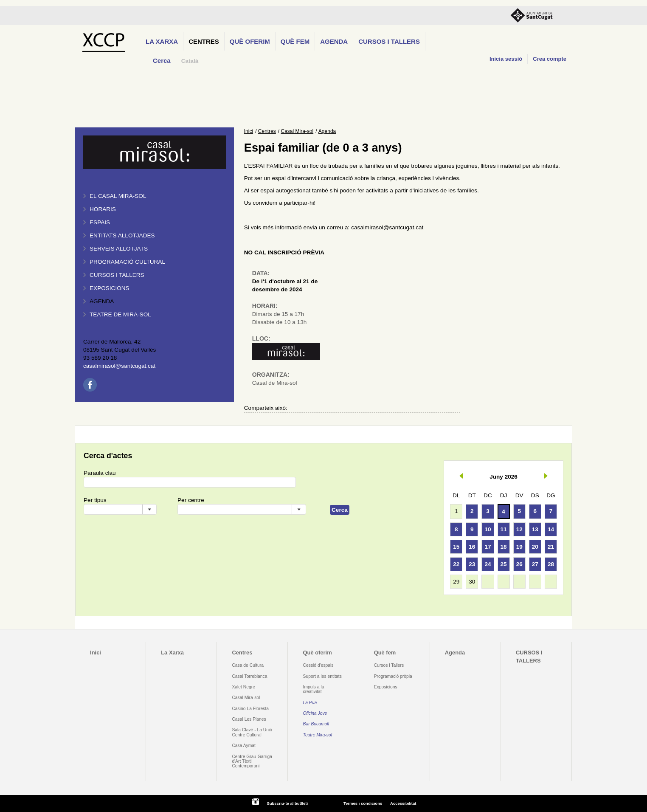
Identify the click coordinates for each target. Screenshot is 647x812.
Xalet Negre (243, 687)
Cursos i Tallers (389, 665)
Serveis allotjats (119, 249)
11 (504, 529)
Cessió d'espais (318, 665)
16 (472, 547)
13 (535, 529)
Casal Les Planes (249, 719)
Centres (204, 41)
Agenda (334, 41)
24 (488, 564)
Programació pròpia (393, 676)
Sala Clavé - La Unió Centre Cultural (252, 732)
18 (504, 547)
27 (535, 564)
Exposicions (110, 288)
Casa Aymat (244, 746)
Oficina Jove (315, 713)
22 (456, 564)
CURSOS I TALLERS (389, 41)
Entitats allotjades (122, 235)
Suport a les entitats (322, 676)
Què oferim (250, 41)
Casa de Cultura (248, 665)
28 (551, 564)
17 (488, 547)
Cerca (162, 61)
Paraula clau (100, 473)
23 (472, 564)
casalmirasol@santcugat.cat (119, 366)
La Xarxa (162, 41)
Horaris (103, 209)
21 (551, 547)
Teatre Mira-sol (318, 735)
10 (488, 529)
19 (519, 547)
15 (456, 547)
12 (519, 529)
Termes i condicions (363, 803)
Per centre (191, 500)
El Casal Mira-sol (118, 196)
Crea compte (550, 59)
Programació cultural (127, 262)
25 (504, 564)
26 (519, 564)
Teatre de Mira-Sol (120, 314)
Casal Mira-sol (297, 131)
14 (551, 529)
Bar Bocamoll (316, 724)
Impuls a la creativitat (314, 689)
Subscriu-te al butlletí (287, 803)
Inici (249, 131)
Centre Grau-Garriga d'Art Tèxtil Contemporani (252, 761)
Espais (100, 222)
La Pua (310, 703)
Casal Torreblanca (249, 676)
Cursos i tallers (117, 275)
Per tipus (95, 500)
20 (535, 547)
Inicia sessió (506, 59)
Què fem (295, 41)
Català (190, 61)
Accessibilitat (403, 803)
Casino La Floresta (250, 709)
